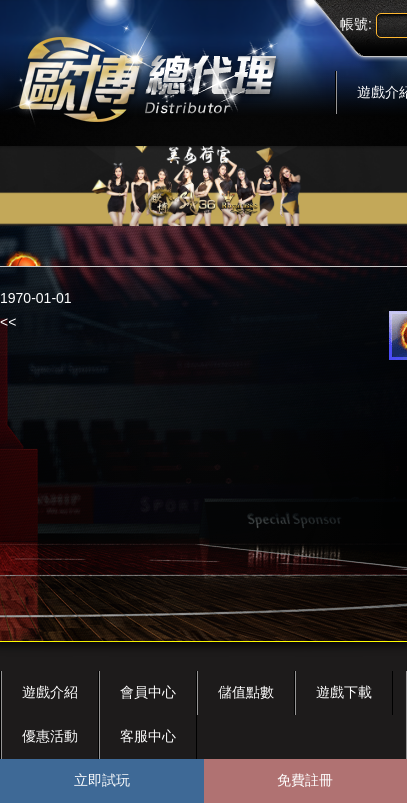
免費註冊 (305, 780)
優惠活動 (50, 736)
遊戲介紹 (50, 692)
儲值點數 (246, 692)
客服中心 (148, 736)
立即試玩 (102, 780)
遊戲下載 (344, 692)
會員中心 (148, 692)
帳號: (356, 24)
